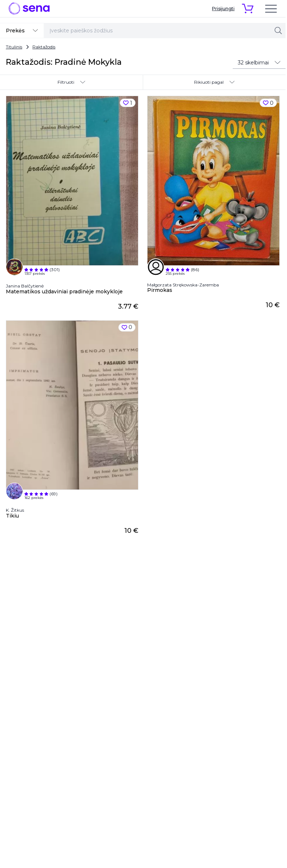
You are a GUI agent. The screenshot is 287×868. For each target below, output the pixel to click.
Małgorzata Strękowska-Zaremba (183, 285)
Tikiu (12, 516)
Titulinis (14, 47)
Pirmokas (160, 290)
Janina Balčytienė (25, 286)
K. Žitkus (15, 510)
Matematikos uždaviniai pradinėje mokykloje (64, 292)
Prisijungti (223, 9)
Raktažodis (44, 47)
